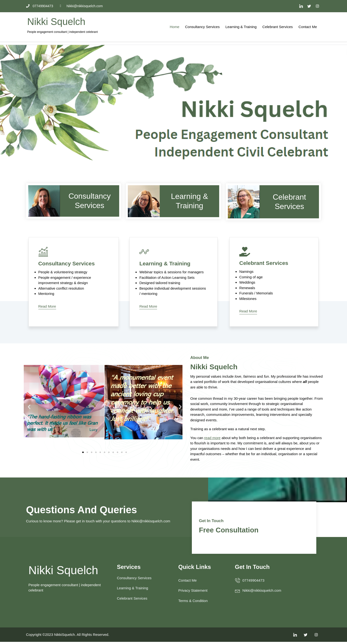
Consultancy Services (202, 27)
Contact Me (308, 27)
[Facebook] (318, 6)
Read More (47, 307)
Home (175, 27)
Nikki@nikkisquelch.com (151, 523)
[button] (29, 407)
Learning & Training (241, 27)
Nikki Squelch (56, 22)
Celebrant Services (278, 27)
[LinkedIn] (301, 6)
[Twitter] (309, 6)
